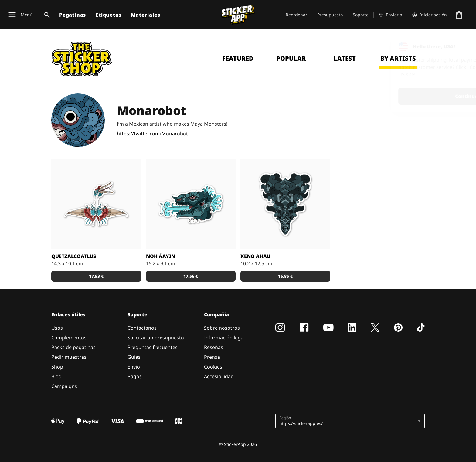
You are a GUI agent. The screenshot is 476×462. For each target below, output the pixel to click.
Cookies (213, 367)
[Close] (457, 46)
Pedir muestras (69, 357)
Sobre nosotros (222, 328)
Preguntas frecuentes (153, 347)
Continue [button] (394, 96)
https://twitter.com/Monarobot (152, 134)
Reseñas (214, 347)
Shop (57, 367)
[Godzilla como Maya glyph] (191, 204)
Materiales (145, 15)
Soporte (361, 15)
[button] (348, 421)
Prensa (212, 357)
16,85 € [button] (285, 276)
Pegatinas (73, 15)
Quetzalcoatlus (74, 256)
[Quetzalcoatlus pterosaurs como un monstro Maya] (96, 204)
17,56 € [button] (191, 276)
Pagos (135, 376)
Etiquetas (108, 15)
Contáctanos (142, 328)
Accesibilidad (219, 376)
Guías (134, 357)
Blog (56, 376)
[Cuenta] (430, 15)
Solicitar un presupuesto (156, 338)
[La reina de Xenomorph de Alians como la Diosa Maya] (285, 204)
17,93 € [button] (96, 276)
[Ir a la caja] (459, 15)
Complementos (69, 338)
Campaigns (64, 386)
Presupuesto (330, 15)
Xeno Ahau (255, 256)
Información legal (224, 338)
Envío (134, 367)
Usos (57, 328)
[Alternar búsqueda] (46, 15)
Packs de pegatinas (73, 347)
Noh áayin (161, 256)
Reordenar (296, 15)
